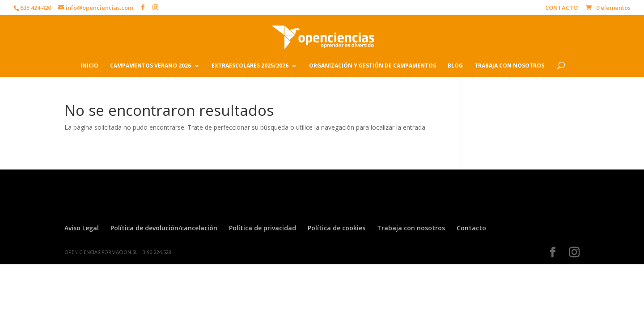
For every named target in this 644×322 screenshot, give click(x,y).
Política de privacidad (263, 228)
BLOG (455, 66)
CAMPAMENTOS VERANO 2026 (150, 66)
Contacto (471, 228)
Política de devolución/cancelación (164, 228)
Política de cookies (337, 228)
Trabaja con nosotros (411, 228)
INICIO (89, 66)
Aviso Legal (82, 228)
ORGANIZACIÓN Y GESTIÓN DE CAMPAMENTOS (373, 66)
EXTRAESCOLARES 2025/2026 (250, 66)
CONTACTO (561, 8)
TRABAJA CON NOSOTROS (509, 66)
